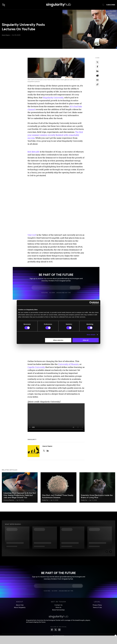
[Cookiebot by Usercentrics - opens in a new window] (91, 303)
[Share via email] (97, 80)
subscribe (111, 5)
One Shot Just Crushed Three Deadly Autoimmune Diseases (58, 496)
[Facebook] (52, 630)
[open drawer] (4, 5)
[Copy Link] (97, 84)
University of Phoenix (68, 364)
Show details (91, 335)
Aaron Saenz (6, 35)
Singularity (32, 440)
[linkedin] (48, 451)
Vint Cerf (32, 235)
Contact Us (58, 605)
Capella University (36, 367)
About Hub (20, 605)
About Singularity (20, 607)
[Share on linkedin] (97, 71)
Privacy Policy (97, 605)
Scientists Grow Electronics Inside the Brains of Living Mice (97, 496)
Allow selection (58, 340)
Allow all (86, 340)
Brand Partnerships (58, 610)
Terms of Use (97, 607)
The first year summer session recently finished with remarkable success (55, 135)
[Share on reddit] (97, 76)
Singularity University (53, 98)
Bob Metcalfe (33, 152)
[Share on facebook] (97, 67)
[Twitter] (56, 630)
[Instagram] (59, 630)
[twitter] (44, 451)
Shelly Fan (45, 500)
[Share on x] (97, 62)
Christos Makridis (9, 500)
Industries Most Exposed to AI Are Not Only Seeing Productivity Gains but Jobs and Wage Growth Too (20, 495)
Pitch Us (58, 607)
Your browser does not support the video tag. (56, 418)
